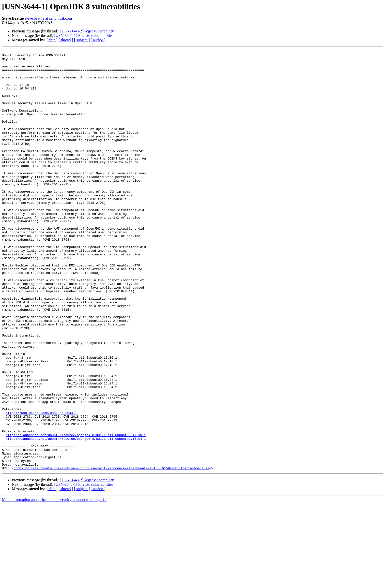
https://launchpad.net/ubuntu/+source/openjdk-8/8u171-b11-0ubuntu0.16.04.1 (76, 517)
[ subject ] (82, 40)
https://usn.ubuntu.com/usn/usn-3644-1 (41, 486)
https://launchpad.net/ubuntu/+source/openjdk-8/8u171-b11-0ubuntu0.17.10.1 (76, 512)
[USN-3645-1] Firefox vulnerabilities (84, 36)
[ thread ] (66, 40)
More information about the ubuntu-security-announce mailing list (54, 584)
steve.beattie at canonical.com (48, 18)
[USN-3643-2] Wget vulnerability (87, 31)
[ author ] (98, 40)
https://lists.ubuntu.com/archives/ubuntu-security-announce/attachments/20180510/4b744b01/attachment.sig (112, 552)
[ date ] (52, 40)
